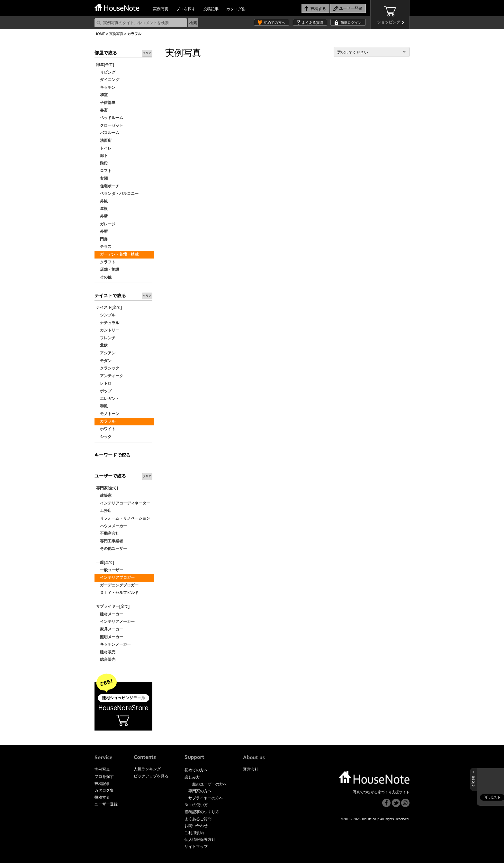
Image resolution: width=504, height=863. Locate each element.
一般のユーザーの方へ (208, 784)
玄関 (102, 178)
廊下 (102, 156)
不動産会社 (108, 533)
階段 (102, 163)
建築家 (104, 495)
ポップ (104, 391)
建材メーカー (110, 614)
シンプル (106, 315)
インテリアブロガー (115, 577)
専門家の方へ (200, 791)
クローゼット (110, 125)
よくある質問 (312, 23)
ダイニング (108, 80)
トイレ (104, 148)
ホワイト (106, 429)
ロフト (104, 171)
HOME (100, 34)
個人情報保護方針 (200, 840)
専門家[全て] (107, 488)
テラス (104, 247)
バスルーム (108, 133)
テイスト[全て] (109, 307)
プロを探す (186, 9)
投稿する (102, 797)
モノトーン (108, 414)
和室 (102, 95)
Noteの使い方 (196, 805)
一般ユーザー (110, 570)
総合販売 (106, 659)
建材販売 (106, 652)
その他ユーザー (112, 549)
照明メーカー (110, 637)
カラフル (106, 421)
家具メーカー (110, 629)
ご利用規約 (194, 833)
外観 (102, 201)
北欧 (102, 345)
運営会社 (251, 769)
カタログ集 (236, 9)
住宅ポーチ (108, 186)
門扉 (102, 239)
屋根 (102, 209)
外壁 (102, 216)
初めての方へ (274, 23)
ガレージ (106, 224)
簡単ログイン (351, 23)
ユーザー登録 (106, 804)
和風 (102, 406)
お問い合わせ (196, 826)
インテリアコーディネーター (123, 503)
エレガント (108, 399)
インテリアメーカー (115, 622)
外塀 (102, 232)
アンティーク (110, 376)
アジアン (106, 353)
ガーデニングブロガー (117, 585)
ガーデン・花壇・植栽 (117, 254)
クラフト (106, 262)
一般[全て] (105, 562)
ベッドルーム (110, 118)
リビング (106, 72)
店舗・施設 (108, 269)
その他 (104, 277)
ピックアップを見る (151, 776)
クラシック (108, 368)
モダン (104, 361)
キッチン (106, 87)
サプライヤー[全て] (113, 606)
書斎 (102, 110)
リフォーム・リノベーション (123, 518)
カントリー (108, 330)
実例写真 (161, 9)
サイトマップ (196, 847)
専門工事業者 (110, 541)
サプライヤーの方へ (206, 798)
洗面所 (104, 141)
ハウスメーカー (112, 526)
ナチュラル (108, 323)
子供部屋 (106, 103)
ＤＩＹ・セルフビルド (117, 593)
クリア (147, 53)
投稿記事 (211, 9)
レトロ (104, 383)
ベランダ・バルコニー (117, 194)
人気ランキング (147, 769)
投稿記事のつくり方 (202, 812)
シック (104, 437)
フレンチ (106, 338)
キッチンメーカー (113, 644)
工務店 (104, 511)
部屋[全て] (105, 65)
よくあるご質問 (198, 819)
